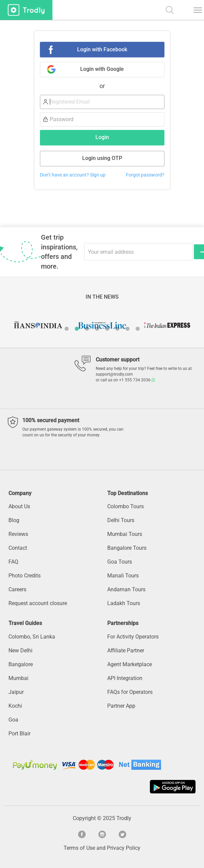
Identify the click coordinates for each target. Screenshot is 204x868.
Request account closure (38, 603)
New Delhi (20, 650)
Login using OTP (102, 158)
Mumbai (18, 678)
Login (102, 137)
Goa (13, 720)
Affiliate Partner (126, 650)
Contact (18, 548)
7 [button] (128, 329)
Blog (14, 520)
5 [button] (107, 329)
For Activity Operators (133, 637)
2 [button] (77, 329)
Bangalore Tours (127, 548)
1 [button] (67, 329)
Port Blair (19, 734)
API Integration (125, 678)
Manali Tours (123, 576)
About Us (19, 506)
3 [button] (87, 329)
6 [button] (117, 329)
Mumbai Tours (125, 534)
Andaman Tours (126, 589)
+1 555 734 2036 (137, 380)
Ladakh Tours (124, 603)
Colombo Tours (126, 506)
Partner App (121, 706)
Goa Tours (120, 562)
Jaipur (16, 692)
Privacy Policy (124, 848)
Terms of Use (79, 848)
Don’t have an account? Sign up (73, 175)
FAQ (13, 562)
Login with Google (102, 69)
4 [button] (97, 329)
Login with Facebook (102, 49)
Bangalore (21, 664)
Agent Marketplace (130, 664)
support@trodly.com (114, 374)
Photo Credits (25, 576)
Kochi (15, 706)
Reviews (18, 534)
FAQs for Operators (130, 692)
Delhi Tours (121, 520)
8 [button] (138, 329)
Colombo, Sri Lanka (32, 637)
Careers (17, 589)
